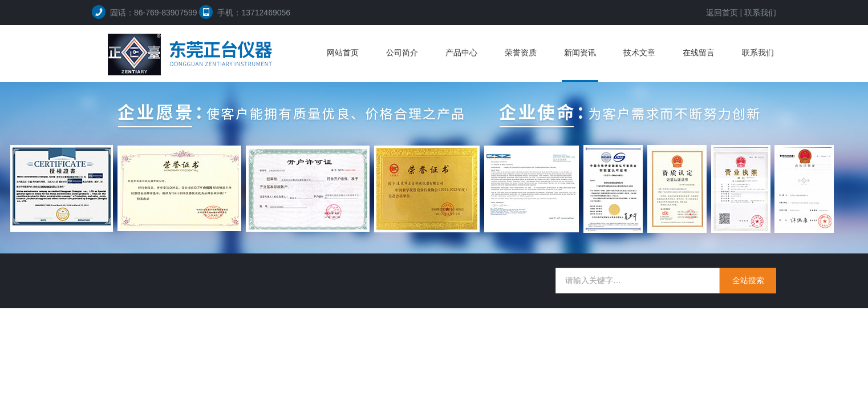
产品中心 (461, 53)
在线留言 (699, 53)
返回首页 (722, 13)
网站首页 (343, 53)
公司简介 (402, 53)
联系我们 (760, 13)
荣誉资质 (521, 53)
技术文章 (639, 53)
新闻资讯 (580, 53)
